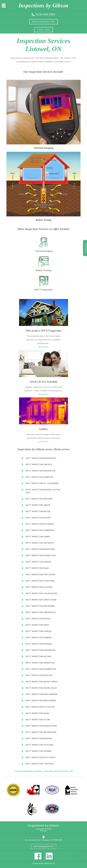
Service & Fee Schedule (43, 382)
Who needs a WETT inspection (44, 331)
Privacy (44, 831)
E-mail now (44, 30)
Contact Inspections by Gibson (29, 771)
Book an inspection (44, 22)
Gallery (44, 429)
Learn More (44, 442)
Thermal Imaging (44, 148)
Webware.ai (49, 863)
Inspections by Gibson (44, 825)
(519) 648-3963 (46, 14)
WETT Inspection (44, 290)
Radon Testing (44, 220)
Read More (44, 347)
